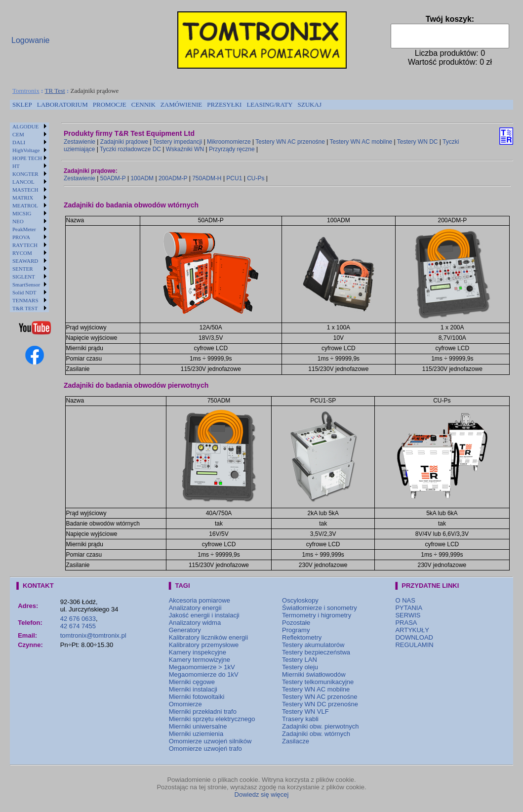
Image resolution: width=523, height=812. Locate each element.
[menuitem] (22, 105)
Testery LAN (300, 660)
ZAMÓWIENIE (181, 104)
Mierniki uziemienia (196, 734)
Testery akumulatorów (313, 645)
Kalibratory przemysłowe (204, 645)
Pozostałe (296, 623)
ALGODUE (25, 126)
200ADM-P (173, 178)
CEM (18, 134)
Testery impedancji (178, 142)
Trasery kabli (300, 719)
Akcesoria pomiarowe (200, 600)
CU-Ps (256, 178)
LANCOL (23, 182)
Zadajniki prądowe (124, 142)
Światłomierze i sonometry (320, 608)
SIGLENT (24, 277)
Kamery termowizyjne (200, 660)
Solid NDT (24, 292)
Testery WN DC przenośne (320, 704)
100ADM (142, 178)
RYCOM (22, 253)
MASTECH (25, 190)
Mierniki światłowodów (314, 674)
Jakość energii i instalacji (204, 615)
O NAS (405, 600)
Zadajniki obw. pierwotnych (320, 726)
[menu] (29, 217)
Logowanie (30, 40)
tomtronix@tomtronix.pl (93, 635)
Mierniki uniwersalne (198, 726)
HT (16, 166)
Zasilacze (296, 741)
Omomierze (185, 704)
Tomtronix (26, 91)
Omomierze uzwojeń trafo (205, 749)
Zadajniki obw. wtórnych (316, 734)
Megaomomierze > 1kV (202, 667)
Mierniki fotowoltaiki (197, 697)
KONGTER (25, 174)
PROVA (21, 237)
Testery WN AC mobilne (361, 142)
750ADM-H (207, 178)
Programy (296, 630)
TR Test (55, 91)
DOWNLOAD (414, 637)
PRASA (406, 623)
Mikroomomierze (229, 142)
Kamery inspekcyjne (198, 652)
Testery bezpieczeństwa (316, 652)
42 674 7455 (78, 626)
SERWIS (408, 615)
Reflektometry (302, 637)
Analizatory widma (195, 623)
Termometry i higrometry (317, 615)
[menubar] (167, 105)
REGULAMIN (414, 645)
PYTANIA (409, 608)
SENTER (23, 269)
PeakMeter (24, 229)
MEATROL (25, 205)
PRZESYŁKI (224, 104)
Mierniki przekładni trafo (203, 711)
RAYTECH (25, 245)
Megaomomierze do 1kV (204, 674)
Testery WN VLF (305, 711)
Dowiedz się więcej (262, 794)
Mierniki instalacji (193, 689)
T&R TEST (25, 308)
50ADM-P (113, 178)
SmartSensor (26, 284)
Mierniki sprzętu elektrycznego (212, 719)
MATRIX (23, 198)
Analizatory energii (195, 608)
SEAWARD (25, 261)
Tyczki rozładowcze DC (130, 149)
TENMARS (25, 300)
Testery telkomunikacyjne (318, 682)
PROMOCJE (110, 104)
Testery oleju (300, 667)
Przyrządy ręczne (232, 149)
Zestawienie (80, 142)
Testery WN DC (418, 142)
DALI (19, 142)
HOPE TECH (27, 158)
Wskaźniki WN (185, 149)
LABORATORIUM (62, 104)
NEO (18, 221)
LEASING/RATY (269, 104)
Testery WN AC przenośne (290, 142)
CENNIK (143, 104)
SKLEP (22, 104)
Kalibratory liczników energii (208, 637)
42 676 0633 (78, 619)
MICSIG (22, 213)
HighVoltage (26, 150)
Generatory (185, 630)
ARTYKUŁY (412, 630)
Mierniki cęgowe (192, 682)
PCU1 (234, 178)
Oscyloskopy (300, 600)
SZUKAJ (310, 104)
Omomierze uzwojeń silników (210, 741)
